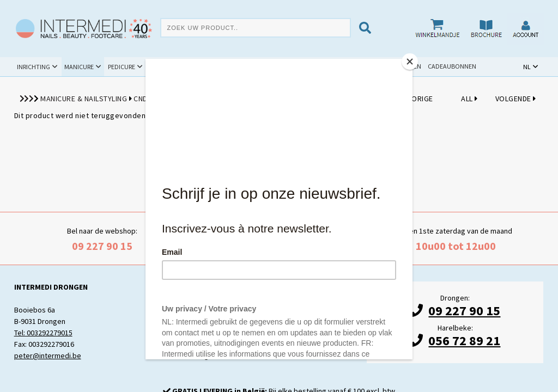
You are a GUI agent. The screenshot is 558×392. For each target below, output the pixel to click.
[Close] (410, 62)
